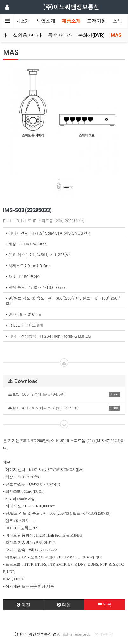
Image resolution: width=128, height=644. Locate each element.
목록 (105, 605)
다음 (64, 605)
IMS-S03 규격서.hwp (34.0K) (64, 394)
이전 (23, 605)
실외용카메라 (27, 35)
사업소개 (46, 21)
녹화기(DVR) (91, 35)
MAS (116, 35)
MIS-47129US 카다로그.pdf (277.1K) (64, 408)
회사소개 (20, 21)
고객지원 (97, 21)
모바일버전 (104, 634)
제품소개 (71, 21)
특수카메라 (60, 35)
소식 (117, 21)
